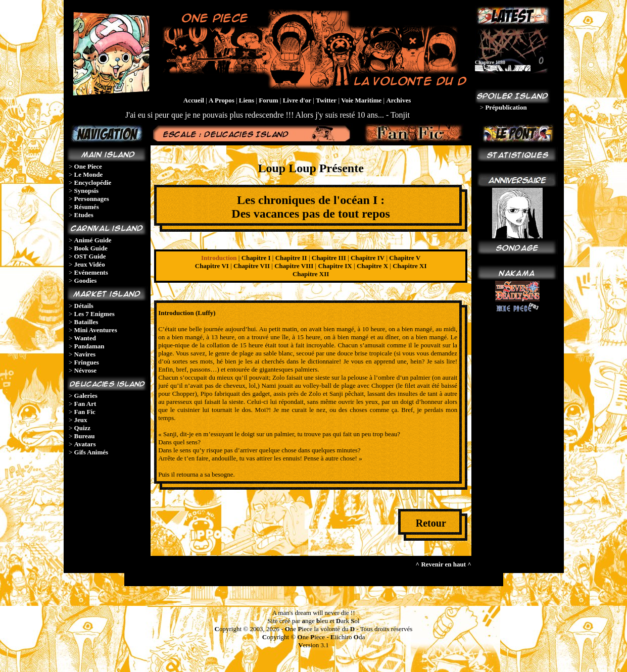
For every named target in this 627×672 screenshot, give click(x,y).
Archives (398, 100)
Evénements (91, 272)
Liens (247, 100)
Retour (431, 523)
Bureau (85, 436)
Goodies (86, 280)
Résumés (87, 207)
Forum (268, 100)
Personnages (92, 199)
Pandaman (89, 346)
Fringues (87, 362)
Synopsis (86, 191)
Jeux (81, 420)
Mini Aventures (96, 330)
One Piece (88, 166)
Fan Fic (85, 412)
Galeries (86, 396)
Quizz (83, 428)
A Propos (222, 100)
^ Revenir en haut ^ (444, 564)
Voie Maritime (361, 100)
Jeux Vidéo (90, 264)
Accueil (194, 100)
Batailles (86, 322)
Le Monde (89, 174)
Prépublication (506, 107)
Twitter (326, 100)
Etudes (84, 215)
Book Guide (91, 248)
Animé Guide (93, 240)
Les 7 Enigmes (94, 314)
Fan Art (85, 404)
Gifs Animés (91, 452)
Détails (84, 306)
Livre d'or (297, 100)
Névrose (86, 370)
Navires (85, 354)
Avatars (85, 444)
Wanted (85, 338)
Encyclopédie (93, 183)
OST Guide (90, 256)
